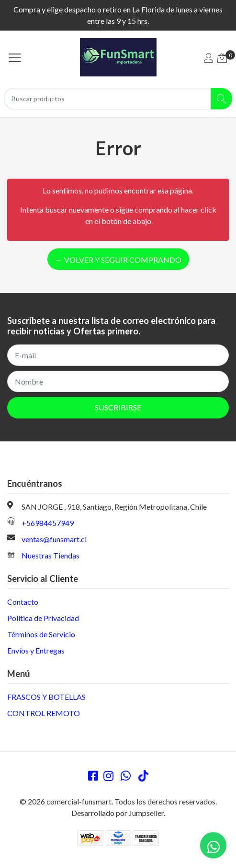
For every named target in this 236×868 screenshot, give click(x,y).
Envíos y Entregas (36, 650)
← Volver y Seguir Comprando (118, 260)
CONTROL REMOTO (44, 713)
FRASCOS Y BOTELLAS (46, 697)
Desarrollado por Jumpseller (118, 813)
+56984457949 (48, 523)
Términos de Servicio (41, 634)
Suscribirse (118, 407)
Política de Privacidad (43, 618)
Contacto (23, 602)
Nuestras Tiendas (51, 555)
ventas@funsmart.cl (54, 539)
